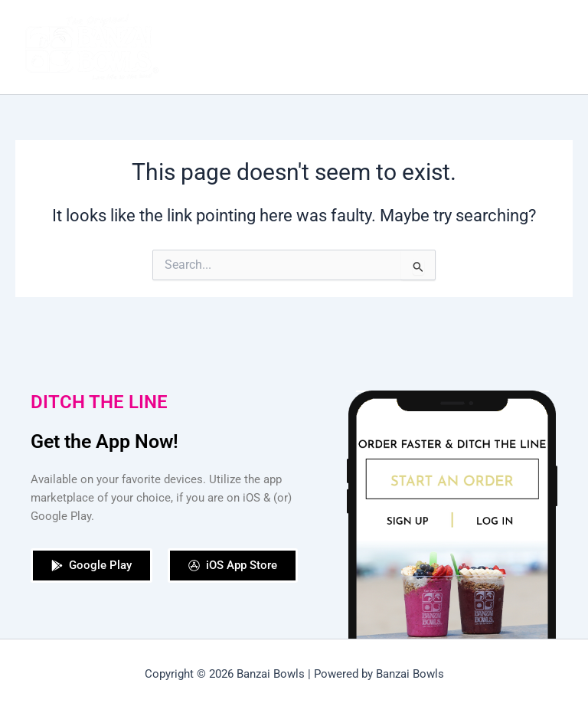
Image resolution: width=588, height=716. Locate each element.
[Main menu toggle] (557, 47)
